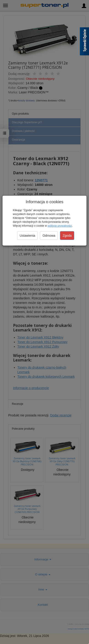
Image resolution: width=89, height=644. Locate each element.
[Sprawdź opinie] (84, 42)
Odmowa (49, 236)
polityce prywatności (60, 226)
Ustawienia (27, 236)
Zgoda (67, 236)
